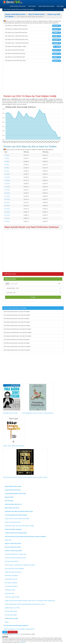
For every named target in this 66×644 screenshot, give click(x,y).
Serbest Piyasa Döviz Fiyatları (46, 6)
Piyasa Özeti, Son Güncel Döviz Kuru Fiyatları (17, 519)
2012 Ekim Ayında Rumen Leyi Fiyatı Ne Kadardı (17, 343)
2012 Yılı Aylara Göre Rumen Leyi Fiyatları (15, 308)
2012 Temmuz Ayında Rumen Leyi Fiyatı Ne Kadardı (18, 333)
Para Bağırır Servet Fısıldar (12, 399)
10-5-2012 (7, 174)
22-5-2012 (7, 199)
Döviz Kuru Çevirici (10, 279)
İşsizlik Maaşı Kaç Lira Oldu (12, 608)
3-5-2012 (7, 158)
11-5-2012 (7, 177)
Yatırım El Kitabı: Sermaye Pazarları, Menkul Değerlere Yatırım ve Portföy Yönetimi (25, 464)
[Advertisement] (33, 79)
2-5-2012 (7, 155)
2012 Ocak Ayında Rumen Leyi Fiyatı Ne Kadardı (17, 312)
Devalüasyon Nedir (10, 590)
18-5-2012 (7, 193)
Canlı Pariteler (32, 6)
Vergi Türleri (8, 540)
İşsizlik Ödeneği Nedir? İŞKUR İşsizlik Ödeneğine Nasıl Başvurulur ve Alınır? (25, 604)
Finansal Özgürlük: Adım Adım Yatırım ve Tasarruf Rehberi (38, 399)
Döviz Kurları (15, 634)
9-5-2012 (7, 171)
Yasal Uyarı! (23, 642)
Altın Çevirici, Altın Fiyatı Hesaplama (14, 569)
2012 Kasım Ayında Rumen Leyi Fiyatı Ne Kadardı (17, 347)
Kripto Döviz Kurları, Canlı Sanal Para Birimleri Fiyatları (19, 526)
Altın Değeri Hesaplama (11, 583)
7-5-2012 (7, 165)
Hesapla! (33, 297)
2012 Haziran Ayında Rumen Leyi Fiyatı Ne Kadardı (17, 329)
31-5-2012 (7, 221)
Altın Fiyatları (60, 6)
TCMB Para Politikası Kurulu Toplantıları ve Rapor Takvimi (19, 629)
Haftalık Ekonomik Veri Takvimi (13, 572)
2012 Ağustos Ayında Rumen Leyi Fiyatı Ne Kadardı (17, 336)
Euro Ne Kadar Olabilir (11, 615)
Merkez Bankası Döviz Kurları (18, 6)
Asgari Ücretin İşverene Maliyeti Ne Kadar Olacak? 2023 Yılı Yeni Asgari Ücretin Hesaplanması (30, 601)
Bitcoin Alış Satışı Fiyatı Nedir (13, 522)
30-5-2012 (7, 218)
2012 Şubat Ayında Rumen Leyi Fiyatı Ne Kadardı (17, 315)
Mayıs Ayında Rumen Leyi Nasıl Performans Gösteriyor (32, 227)
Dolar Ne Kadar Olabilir (11, 611)
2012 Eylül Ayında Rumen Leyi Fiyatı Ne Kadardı (17, 340)
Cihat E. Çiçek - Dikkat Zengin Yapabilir (14, 431)
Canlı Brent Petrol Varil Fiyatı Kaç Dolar (15, 558)
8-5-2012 (7, 168)
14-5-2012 (7, 180)
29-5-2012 (7, 215)
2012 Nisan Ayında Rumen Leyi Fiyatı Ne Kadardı (17, 322)
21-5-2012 (7, 196)
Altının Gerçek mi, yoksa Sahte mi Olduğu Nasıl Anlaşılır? (20, 565)
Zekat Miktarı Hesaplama (12, 576)
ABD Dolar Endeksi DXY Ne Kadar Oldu (15, 554)
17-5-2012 (7, 190)
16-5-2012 (7, 187)
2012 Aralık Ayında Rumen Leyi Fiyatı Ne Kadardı (17, 350)
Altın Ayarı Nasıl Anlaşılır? (12, 561)
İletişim (7, 622)
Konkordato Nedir (10, 593)
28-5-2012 (7, 212)
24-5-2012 (7, 206)
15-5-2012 (7, 184)
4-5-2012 (7, 161)
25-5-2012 (7, 209)
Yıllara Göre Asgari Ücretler (12, 597)
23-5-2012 (7, 203)
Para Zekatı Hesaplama (11, 586)
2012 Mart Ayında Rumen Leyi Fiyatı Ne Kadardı (16, 319)
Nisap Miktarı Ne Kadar (11, 579)
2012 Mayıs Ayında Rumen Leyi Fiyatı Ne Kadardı (17, 326)
